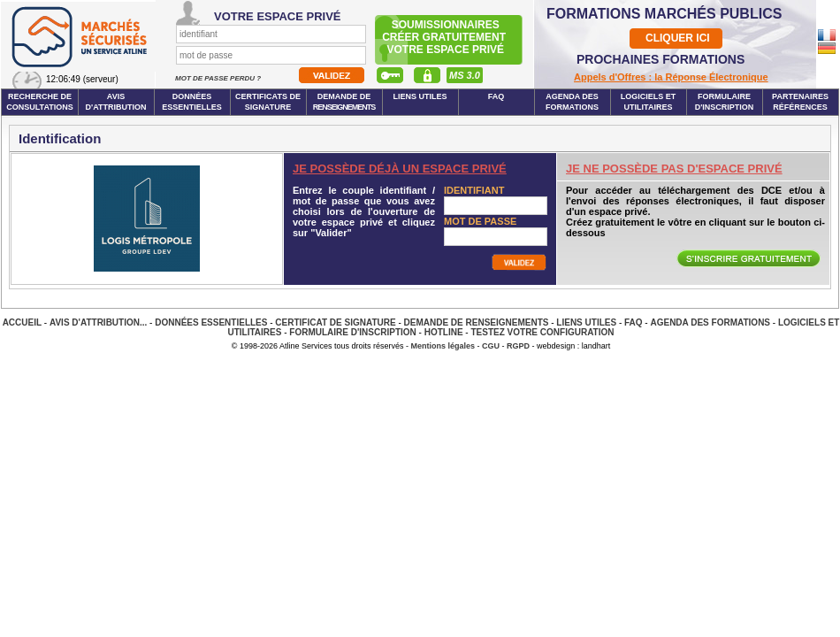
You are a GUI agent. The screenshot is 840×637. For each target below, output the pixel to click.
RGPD (518, 346)
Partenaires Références (800, 102)
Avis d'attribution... (98, 322)
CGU (491, 346)
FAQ (496, 96)
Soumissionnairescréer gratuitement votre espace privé (445, 37)
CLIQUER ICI (678, 38)
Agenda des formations (572, 102)
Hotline (444, 332)
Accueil (22, 322)
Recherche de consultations (40, 102)
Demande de (344, 102)
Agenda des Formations (710, 322)
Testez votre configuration (542, 332)
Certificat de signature (335, 322)
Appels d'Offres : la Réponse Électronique (671, 77)
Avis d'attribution (116, 102)
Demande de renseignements (477, 322)
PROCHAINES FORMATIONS (661, 59)
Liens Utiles (420, 96)
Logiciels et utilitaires (649, 102)
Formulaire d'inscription (725, 102)
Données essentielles (192, 102)
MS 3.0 (465, 75)
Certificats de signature (268, 102)
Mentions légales (443, 346)
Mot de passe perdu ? (219, 78)
